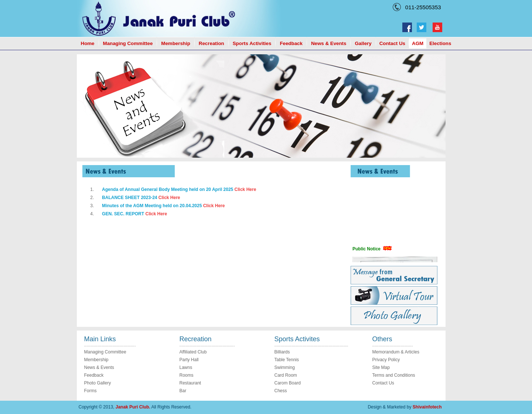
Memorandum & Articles (396, 352)
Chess (281, 391)
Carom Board (288, 383)
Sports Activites (297, 339)
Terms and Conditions (394, 375)
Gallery (363, 43)
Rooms (187, 375)
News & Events (329, 43)
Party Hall (189, 360)
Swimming (285, 367)
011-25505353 (422, 7)
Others (382, 339)
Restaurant (190, 383)
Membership (176, 43)
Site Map (381, 367)
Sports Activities (252, 43)
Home (88, 43)
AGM (418, 43)
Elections (440, 43)
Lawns (186, 367)
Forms (91, 391)
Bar (183, 391)
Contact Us (392, 43)
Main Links (100, 339)
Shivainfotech (427, 407)
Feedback (291, 43)
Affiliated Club (193, 352)
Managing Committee (128, 43)
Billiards (282, 352)
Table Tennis (287, 360)
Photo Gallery (98, 383)
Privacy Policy (386, 360)
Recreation (212, 43)
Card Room (286, 375)
